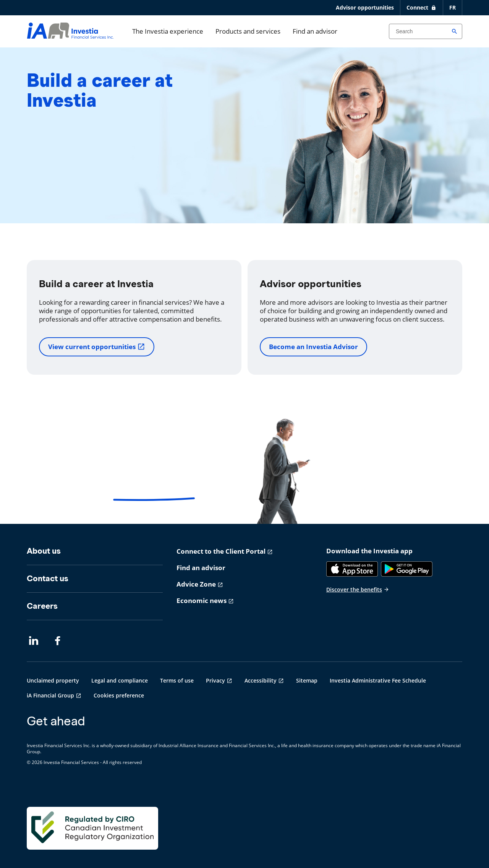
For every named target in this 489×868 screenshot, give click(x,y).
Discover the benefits (358, 589)
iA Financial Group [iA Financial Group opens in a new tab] (50, 695)
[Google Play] (407, 569)
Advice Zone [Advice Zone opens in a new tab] (196, 584)
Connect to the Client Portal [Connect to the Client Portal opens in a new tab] (221, 551)
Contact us (48, 578)
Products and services (248, 31)
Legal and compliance (120, 680)
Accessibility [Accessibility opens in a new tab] (261, 680)
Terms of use (177, 680)
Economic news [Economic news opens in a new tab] (202, 601)
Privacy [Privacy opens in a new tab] (215, 680)
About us (44, 551)
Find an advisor (315, 31)
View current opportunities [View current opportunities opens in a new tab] (97, 347)
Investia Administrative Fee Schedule (378, 680)
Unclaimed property (53, 680)
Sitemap (307, 680)
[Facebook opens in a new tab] (60, 641)
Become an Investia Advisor (313, 347)
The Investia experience (168, 31)
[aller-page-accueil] (70, 36)
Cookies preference (119, 695)
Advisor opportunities (365, 7)
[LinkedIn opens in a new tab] (34, 641)
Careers (42, 606)
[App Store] (352, 569)
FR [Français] (453, 7)
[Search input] (426, 31)
